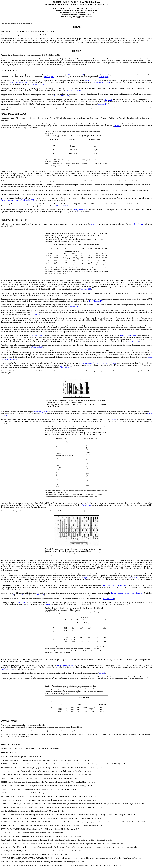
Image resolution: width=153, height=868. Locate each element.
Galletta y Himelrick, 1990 (18, 82)
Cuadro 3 (114, 419)
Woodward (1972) (7, 669)
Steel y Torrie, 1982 (81, 210)
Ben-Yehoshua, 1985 (96, 301)
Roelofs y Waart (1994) (128, 335)
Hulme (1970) (20, 603)
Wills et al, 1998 (85, 289)
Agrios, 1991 (37, 314)
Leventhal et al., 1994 (38, 84)
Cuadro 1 (117, 126)
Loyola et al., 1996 (8, 595)
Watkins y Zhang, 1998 (13, 359)
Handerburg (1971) (87, 363)
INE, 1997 (108, 100)
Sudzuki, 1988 (104, 77)
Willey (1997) (111, 363)
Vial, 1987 (41, 595)
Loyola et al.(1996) (37, 335)
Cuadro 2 (95, 224)
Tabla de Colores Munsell (66, 665)
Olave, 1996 (25, 595)
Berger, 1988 (87, 578)
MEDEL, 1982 (49, 77)
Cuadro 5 (102, 673)
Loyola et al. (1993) (40, 412)
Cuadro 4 (48, 604)
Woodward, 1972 (62, 206)
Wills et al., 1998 (91, 285)
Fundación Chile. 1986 (61, 96)
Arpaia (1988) (100, 363)
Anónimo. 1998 (103, 104)
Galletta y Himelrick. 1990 (75, 75)
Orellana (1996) (137, 224)
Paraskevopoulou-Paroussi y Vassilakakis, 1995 (18, 200)
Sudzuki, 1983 (90, 81)
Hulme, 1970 (105, 585)
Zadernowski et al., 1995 (101, 82)
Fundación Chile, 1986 (73, 90)
